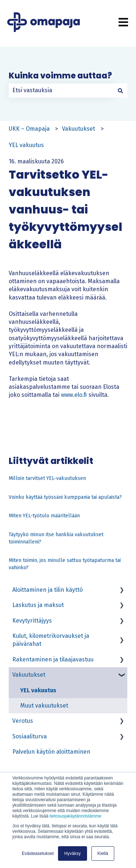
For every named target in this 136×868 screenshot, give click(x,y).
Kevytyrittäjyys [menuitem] (32, 621)
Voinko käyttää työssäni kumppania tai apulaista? (65, 497)
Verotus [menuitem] (23, 721)
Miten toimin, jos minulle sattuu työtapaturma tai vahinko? (65, 564)
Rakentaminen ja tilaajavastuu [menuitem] (53, 659)
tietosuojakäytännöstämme (76, 816)
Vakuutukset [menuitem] (29, 675)
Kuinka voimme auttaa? (60, 76)
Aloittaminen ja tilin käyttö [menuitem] (48, 590)
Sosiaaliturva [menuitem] (30, 736)
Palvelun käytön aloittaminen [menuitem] (51, 752)
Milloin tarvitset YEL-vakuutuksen (47, 478)
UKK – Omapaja (29, 129)
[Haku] (120, 90)
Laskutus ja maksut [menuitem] (38, 605)
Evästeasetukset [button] (38, 853)
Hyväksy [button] (72, 853)
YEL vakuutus (26, 145)
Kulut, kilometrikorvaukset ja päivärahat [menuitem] (51, 640)
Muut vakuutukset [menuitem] (44, 706)
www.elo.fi (74, 395)
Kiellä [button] (103, 853)
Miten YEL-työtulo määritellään (44, 516)
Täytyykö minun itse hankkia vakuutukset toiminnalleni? (56, 538)
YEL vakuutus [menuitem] (38, 690)
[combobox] (61, 90)
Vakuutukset (79, 129)
